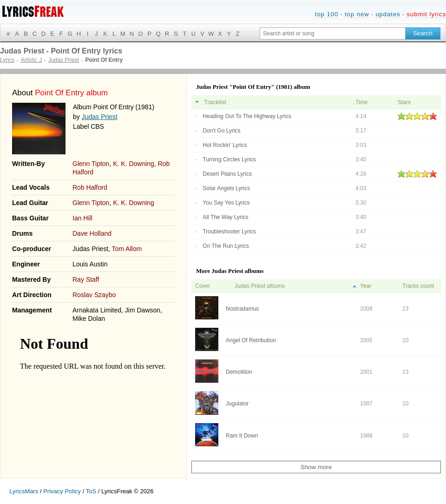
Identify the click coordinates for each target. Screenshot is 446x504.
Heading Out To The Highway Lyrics (247, 116)
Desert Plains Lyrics (227, 174)
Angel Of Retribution (251, 340)
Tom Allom (127, 249)
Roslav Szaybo (94, 295)
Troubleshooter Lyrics (229, 232)
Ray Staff (86, 279)
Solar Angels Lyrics (226, 188)
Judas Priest (100, 117)
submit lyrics (426, 14)
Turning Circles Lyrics (229, 159)
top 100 (327, 14)
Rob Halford (90, 187)
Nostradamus (242, 309)
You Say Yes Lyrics (226, 203)
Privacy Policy (62, 491)
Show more (316, 467)
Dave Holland (92, 233)
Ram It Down (242, 436)
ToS (91, 491)
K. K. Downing (134, 164)
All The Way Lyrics (225, 217)
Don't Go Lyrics (221, 131)
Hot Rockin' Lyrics (225, 145)
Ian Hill (82, 218)
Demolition (239, 372)
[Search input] (333, 33)
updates (388, 14)
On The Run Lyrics (226, 246)
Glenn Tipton (91, 164)
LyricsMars (24, 491)
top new (357, 14)
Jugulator (237, 404)
